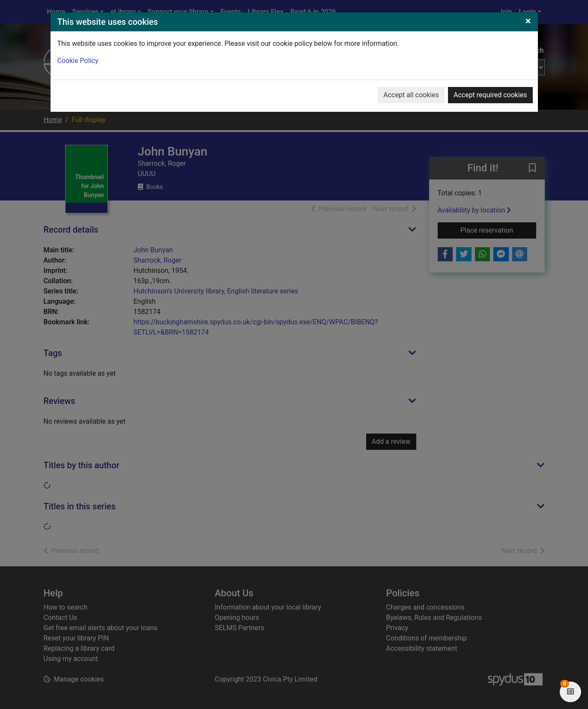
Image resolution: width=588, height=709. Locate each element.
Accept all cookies (411, 95)
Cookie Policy (78, 61)
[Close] (528, 21)
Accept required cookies (490, 95)
